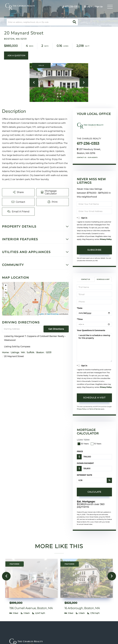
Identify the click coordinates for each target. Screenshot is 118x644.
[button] (74, 22)
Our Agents (93, 157)
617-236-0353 (88, 143)
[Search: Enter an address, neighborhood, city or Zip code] (42, 22)
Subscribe (94, 250)
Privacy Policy (106, 239)
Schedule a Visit (103, 279)
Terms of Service (95, 409)
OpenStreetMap (53, 314)
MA (23, 353)
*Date (80, 308)
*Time (80, 319)
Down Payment (85, 463)
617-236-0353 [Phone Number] (71, 7)
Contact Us (82, 157)
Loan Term (83, 440)
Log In (88, 7)
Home (5, 353)
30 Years (83, 444)
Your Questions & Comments (91, 330)
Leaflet (41, 314)
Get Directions (56, 329)
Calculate (94, 492)
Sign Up (99, 7)
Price (80, 451)
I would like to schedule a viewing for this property (94, 347)
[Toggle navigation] (110, 7)
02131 (49, 353)
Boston (40, 353)
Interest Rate (84, 475)
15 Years (96, 444)
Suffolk (31, 353)
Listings (15, 353)
